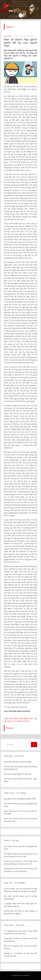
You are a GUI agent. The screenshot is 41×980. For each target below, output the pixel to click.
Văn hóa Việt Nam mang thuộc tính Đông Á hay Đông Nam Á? (20, 768)
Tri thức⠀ (31, 36)
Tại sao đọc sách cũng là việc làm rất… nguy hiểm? (20, 780)
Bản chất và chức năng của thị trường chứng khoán (20, 897)
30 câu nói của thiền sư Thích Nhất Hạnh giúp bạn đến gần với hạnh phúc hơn (20, 863)
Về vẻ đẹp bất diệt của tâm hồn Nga (18, 762)
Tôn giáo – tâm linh (14, 925)
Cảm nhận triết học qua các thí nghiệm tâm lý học (20, 805)
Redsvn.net (26, 975)
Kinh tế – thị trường (15, 883)
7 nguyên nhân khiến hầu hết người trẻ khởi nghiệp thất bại (20, 905)
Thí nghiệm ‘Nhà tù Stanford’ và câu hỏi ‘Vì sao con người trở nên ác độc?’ (20, 855)
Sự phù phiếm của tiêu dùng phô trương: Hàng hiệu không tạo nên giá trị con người (20, 890)
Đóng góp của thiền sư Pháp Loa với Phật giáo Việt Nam (20, 940)
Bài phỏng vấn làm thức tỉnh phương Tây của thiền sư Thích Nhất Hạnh (20, 870)
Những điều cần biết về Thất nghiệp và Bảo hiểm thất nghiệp (20, 912)
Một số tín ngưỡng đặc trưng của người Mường (20, 947)
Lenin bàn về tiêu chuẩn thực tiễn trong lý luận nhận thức (20, 820)
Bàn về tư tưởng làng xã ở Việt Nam (18, 774)
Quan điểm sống (16, 718)
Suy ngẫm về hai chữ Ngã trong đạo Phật (20, 799)
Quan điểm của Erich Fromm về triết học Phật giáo (20, 812)
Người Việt (28, 718)
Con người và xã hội (21, 721)
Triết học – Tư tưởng (15, 793)
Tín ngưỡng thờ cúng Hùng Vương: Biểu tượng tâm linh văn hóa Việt (20, 932)
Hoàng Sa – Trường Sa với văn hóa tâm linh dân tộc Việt (20, 955)
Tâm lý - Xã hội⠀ (21, 36)
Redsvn (10, 27)
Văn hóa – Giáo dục (14, 756)
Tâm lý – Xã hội (11, 841)
